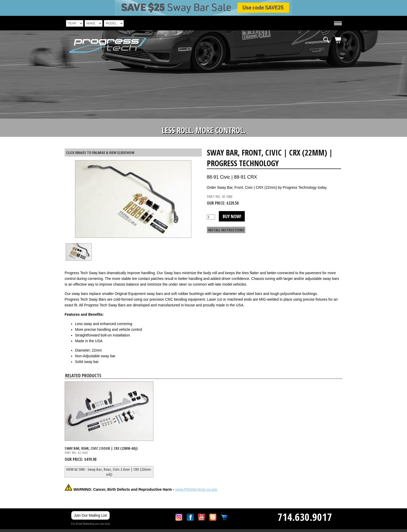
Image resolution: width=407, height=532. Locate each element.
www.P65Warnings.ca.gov (196, 489)
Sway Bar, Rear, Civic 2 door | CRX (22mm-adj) (101, 448)
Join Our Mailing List (90, 515)
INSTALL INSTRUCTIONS (226, 230)
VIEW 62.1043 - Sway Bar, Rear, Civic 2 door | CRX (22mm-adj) (109, 472)
